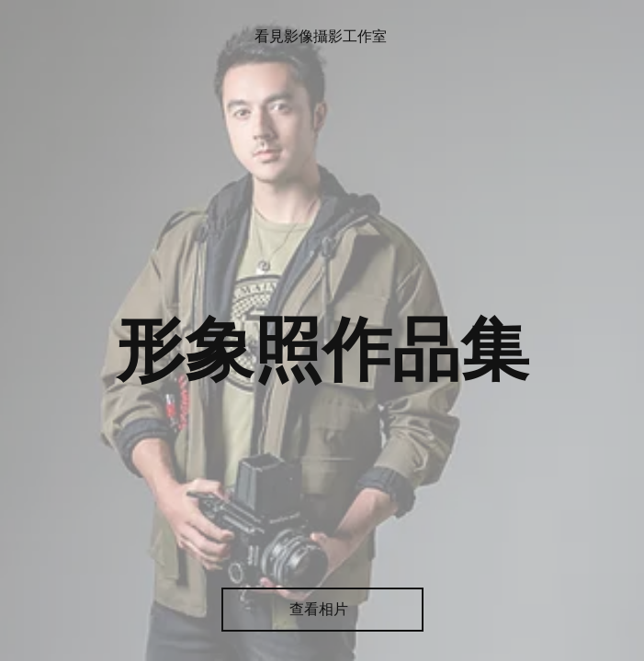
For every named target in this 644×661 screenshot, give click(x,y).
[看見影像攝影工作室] (322, 37)
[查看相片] (322, 610)
